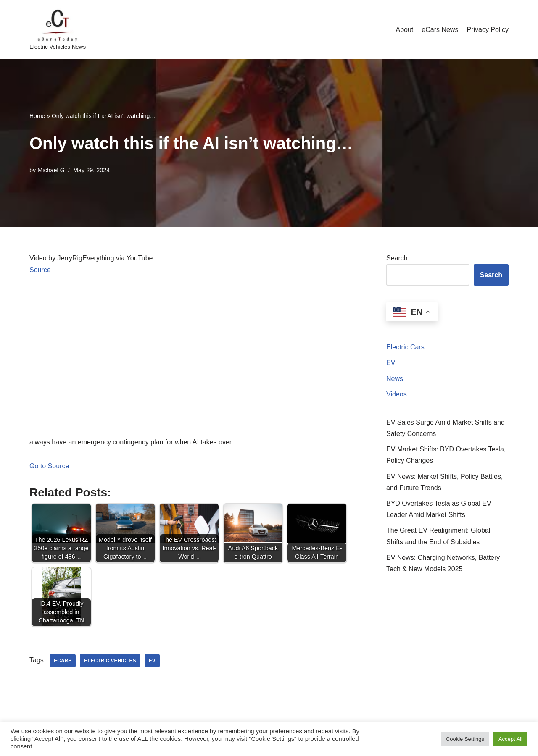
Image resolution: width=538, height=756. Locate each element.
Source (40, 270)
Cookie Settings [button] (465, 739)
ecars (63, 661)
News (395, 379)
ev (152, 661)
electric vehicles (110, 661)
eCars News (440, 30)
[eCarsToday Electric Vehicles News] (58, 30)
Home (37, 116)
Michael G (51, 170)
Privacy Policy (488, 30)
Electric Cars (405, 347)
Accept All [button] (510, 739)
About (404, 30)
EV (391, 363)
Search (397, 258)
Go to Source (49, 466)
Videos (397, 394)
